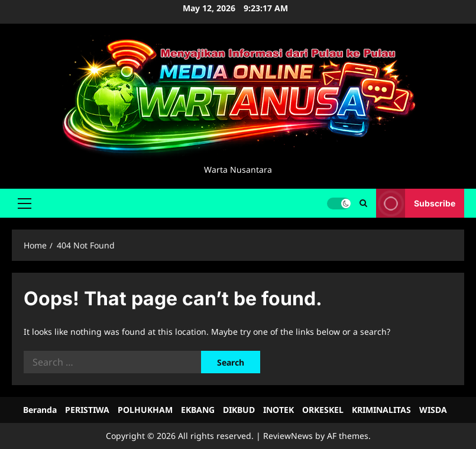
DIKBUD (239, 410)
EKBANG (198, 410)
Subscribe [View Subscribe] (416, 203)
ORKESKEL (323, 410)
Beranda (40, 410)
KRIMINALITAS (381, 410)
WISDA (433, 410)
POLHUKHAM (145, 410)
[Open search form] (363, 203)
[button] (25, 203)
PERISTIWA (87, 410)
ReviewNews (288, 436)
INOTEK (279, 410)
